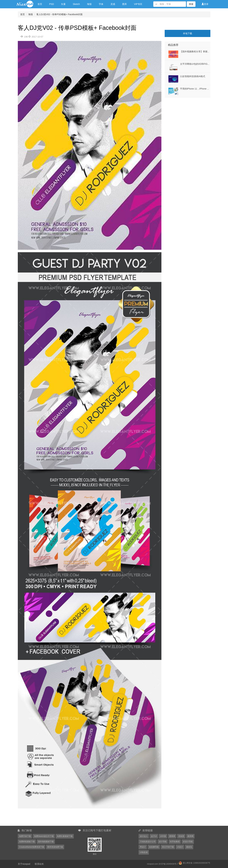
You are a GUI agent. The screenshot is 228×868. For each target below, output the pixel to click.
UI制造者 (144, 852)
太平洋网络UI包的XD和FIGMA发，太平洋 (201, 64)
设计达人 (144, 836)
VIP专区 (138, 4)
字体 (101, 4)
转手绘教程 (175, 842)
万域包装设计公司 (148, 842)
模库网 (190, 836)
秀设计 (143, 847)
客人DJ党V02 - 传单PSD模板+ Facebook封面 (59, 14)
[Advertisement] (185, 118)
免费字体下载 (25, 836)
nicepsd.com (153, 864)
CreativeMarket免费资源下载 (32, 847)
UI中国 (163, 836)
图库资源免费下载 (55, 847)
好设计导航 (188, 842)
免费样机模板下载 (27, 842)
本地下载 (188, 33)
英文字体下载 (168, 847)
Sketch (76, 4)
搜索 (191, 4)
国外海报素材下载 (46, 842)
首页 (40, 4)
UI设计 (180, 847)
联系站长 (39, 864)
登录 (205, 4)
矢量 (63, 4)
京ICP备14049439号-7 (168, 864)
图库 (125, 4)
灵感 (113, 4)
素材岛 (189, 847)
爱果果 (172, 836)
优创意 (181, 836)
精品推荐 (173, 45)
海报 (89, 4)
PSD (52, 4)
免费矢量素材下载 (65, 836)
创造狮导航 (154, 847)
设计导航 (163, 842)
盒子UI (154, 836)
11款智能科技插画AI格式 (193, 76)
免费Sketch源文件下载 (44, 836)
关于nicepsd (24, 864)
